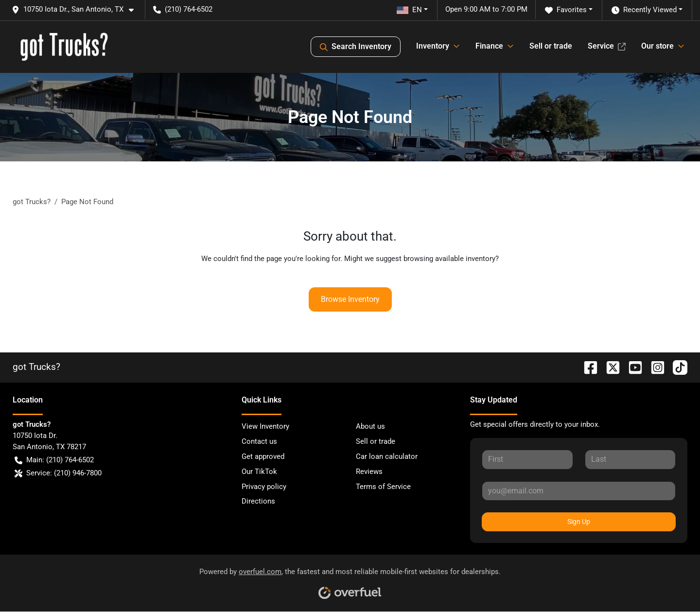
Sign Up (579, 522)
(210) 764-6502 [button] (183, 9)
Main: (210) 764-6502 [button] (54, 460)
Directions (258, 501)
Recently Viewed (644, 10)
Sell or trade (551, 46)
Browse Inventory (350, 299)
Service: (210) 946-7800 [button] (58, 473)
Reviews (369, 472)
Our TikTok (259, 472)
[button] (77, 9)
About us (370, 426)
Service (607, 46)
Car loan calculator (387, 456)
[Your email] (579, 491)
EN (409, 10)
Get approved (263, 456)
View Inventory (265, 426)
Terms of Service (383, 487)
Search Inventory (356, 47)
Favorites (566, 10)
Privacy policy (264, 487)
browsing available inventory (449, 259)
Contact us (259, 441)
